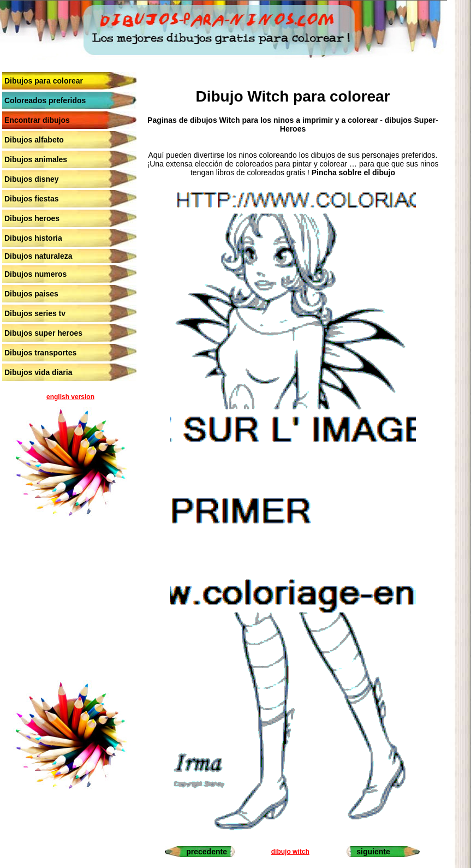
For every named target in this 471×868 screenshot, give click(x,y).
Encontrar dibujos (37, 120)
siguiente (373, 852)
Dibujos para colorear (44, 81)
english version (70, 397)
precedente (207, 852)
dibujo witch (290, 852)
